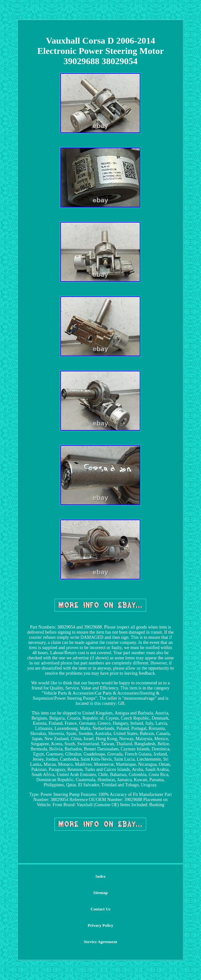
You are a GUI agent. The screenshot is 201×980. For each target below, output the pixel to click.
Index (101, 876)
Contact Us (101, 909)
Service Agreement (100, 942)
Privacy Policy (101, 925)
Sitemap (101, 893)
